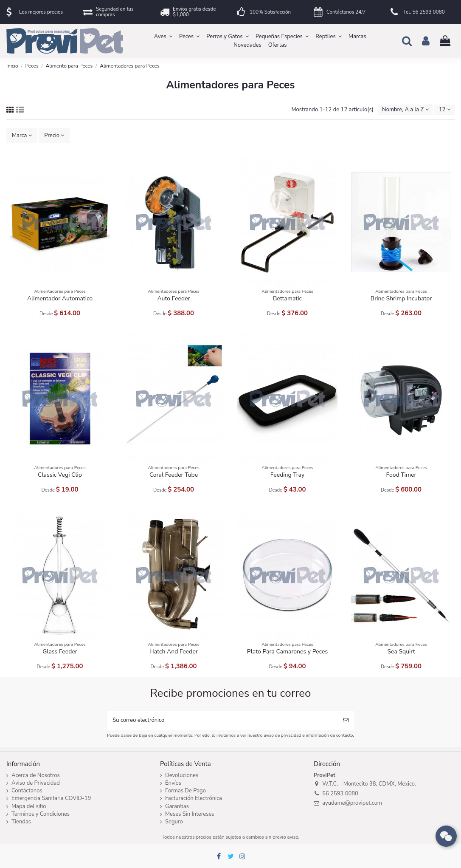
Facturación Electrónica (194, 799)
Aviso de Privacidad (36, 783)
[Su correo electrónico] (222, 721)
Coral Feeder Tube (174, 475)
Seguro (174, 822)
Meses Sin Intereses (190, 814)
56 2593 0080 (340, 794)
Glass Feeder (60, 652)
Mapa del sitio (29, 807)
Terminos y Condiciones (41, 814)
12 (445, 110)
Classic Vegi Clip (60, 475)
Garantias (177, 807)
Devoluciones (182, 776)
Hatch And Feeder (174, 652)
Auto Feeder (173, 298)
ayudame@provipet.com (352, 803)
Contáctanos (27, 791)
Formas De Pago (186, 791)
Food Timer (401, 475)
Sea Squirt (401, 652)
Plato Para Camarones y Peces (287, 652)
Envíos (173, 783)
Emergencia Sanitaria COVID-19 (51, 799)
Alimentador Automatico (60, 298)
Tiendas (21, 822)
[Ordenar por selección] (405, 110)
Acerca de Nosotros (36, 776)
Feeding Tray (287, 475)
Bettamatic (287, 298)
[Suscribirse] (346, 721)
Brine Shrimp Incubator (401, 298)
